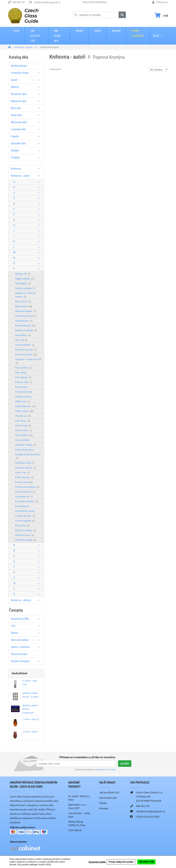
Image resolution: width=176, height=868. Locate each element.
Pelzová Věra (23, 368)
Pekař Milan (23, 335)
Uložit (125, 764)
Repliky (27, 150)
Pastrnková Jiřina (26, 316)
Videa (98, 31)
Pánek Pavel (24, 306)
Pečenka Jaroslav (26, 350)
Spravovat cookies (97, 862)
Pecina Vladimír (25, 345)
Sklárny (27, 87)
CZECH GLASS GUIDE (148, 817)
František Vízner (27, 73)
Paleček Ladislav (25, 288)
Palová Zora (23, 301)
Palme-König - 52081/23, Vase (77, 823)
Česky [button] (156, 33)
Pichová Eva (21, 387)
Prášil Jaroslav (24, 477)
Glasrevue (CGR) (27, 619)
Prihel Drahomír (25, 492)
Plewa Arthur (24, 430)
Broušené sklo (27, 94)
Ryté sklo (27, 108)
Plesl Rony (23, 421)
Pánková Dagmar (26, 311)
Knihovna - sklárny (27, 600)
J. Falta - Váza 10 (31, 719)
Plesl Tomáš (23, 425)
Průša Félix (22, 525)
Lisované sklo (27, 129)
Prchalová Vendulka (27, 487)
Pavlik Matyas (24, 321)
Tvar (27, 626)
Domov (27, 633)
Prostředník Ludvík (25, 511)
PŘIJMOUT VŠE (146, 862)
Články (79, 31)
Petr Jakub (21, 372)
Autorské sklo (27, 143)
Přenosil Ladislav (26, 530)
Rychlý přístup (19, 66)
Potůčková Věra (25, 463)
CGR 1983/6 (75, 830)
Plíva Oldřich (24, 435)
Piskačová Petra (23, 397)
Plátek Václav (24, 411)
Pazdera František (26, 330)
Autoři (27, 80)
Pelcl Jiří (21, 340)
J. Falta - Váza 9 (30, 732)
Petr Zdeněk (23, 377)
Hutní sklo (27, 115)
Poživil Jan (22, 472)
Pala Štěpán (23, 283)
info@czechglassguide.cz (47, 2)
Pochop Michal (23, 440)
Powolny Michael (26, 468)
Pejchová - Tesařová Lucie (28, 361)
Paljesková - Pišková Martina (25, 295)
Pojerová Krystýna (24, 450)
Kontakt (116, 31)
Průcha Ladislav (25, 521)
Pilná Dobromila (23, 392)
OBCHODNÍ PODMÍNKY (95, 2)
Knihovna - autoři (27, 176)
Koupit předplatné (138, 33)
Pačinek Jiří (23, 274)
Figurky (27, 136)
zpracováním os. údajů (106, 770)
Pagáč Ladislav (25, 279)
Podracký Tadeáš (26, 445)
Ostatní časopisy (27, 661)
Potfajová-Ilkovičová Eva (28, 456)
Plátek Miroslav (25, 406)
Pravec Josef (24, 482)
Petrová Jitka (24, 382)
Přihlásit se (162, 2)
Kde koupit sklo (57, 36)
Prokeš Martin (22, 506)
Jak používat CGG (35, 36)
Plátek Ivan (23, 401)
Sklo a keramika (27, 640)
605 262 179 (18, 2)
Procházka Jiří (24, 497)
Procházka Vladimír (27, 501)
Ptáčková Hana (25, 535)
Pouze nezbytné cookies (121, 862)
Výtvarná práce (19, 654)
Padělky (27, 158)
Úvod (16, 31)
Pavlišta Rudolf (25, 326)
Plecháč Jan (23, 416)
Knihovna (27, 169)
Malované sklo (27, 122)
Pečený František (26, 354)
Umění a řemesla (27, 647)
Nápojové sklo (27, 101)
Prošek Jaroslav (25, 516)
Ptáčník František (26, 540)
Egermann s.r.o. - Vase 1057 (78, 806)
